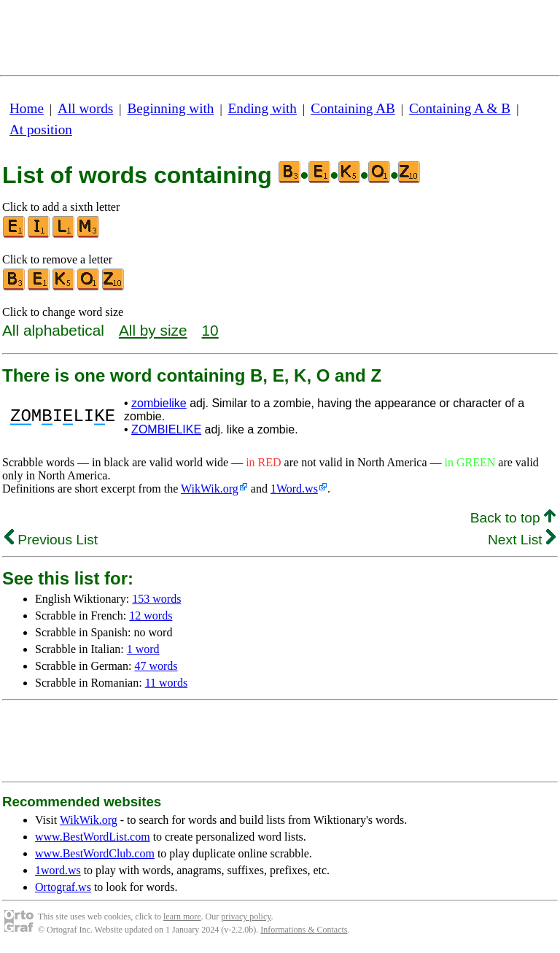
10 (210, 330)
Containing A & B (460, 108)
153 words (156, 599)
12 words (151, 616)
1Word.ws (294, 489)
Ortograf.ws (63, 887)
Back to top (513, 518)
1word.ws (58, 870)
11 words (167, 683)
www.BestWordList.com (93, 837)
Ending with (262, 108)
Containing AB (353, 108)
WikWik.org (210, 489)
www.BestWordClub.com (95, 853)
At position (41, 130)
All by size (153, 330)
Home (27, 108)
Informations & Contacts (304, 930)
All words (85, 108)
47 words (156, 666)
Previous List (51, 540)
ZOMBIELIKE (166, 429)
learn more (182, 917)
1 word (143, 649)
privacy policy (246, 917)
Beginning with (171, 108)
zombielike (159, 403)
